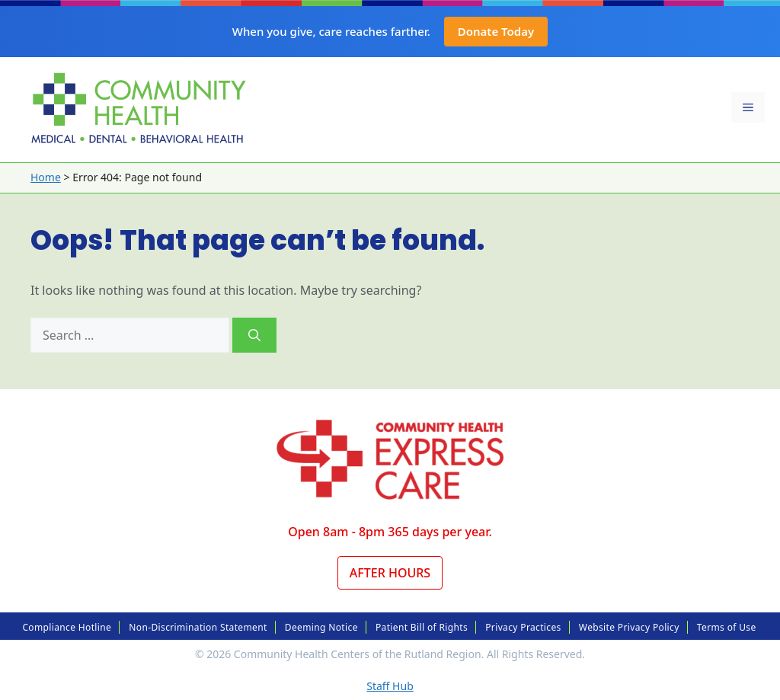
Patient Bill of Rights (422, 627)
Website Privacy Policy (629, 627)
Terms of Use (727, 627)
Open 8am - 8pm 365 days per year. (390, 532)
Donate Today (496, 31)
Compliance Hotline (67, 627)
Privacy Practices (523, 627)
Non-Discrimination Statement (198, 627)
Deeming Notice (321, 627)
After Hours (390, 573)
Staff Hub (390, 686)
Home (46, 177)
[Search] (254, 335)
